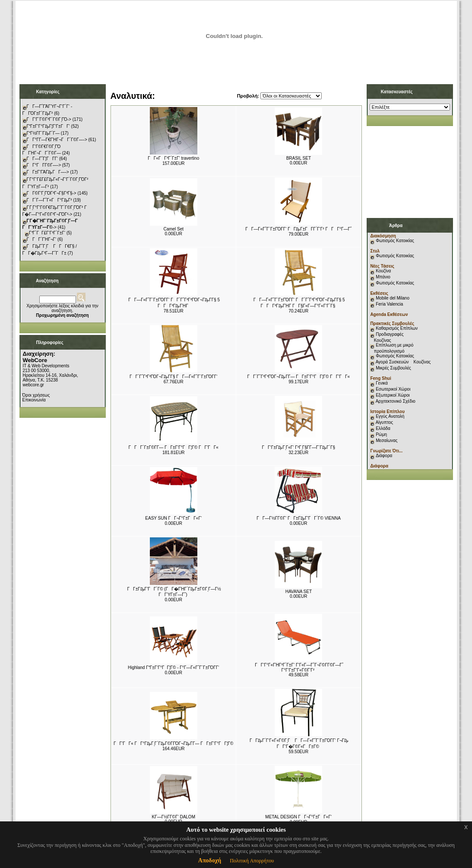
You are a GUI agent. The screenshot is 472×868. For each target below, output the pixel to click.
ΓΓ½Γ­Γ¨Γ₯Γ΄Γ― (43, 133)
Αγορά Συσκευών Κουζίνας (403, 362)
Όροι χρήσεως (36, 395)
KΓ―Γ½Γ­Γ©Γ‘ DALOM (174, 817)
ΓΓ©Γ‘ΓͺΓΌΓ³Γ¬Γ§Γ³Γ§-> (52, 193)
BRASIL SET (299, 158)
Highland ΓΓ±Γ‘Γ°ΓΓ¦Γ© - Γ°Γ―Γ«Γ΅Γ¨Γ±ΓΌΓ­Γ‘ (174, 668)
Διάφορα (384, 456)
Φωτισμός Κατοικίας (395, 241)
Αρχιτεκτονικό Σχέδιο (396, 401)
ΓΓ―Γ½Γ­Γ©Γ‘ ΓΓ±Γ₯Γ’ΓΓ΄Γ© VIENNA (298, 518)
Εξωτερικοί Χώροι (393, 395)
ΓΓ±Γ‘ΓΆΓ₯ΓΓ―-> (48, 172)
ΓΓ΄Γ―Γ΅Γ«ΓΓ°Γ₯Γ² (49, 200)
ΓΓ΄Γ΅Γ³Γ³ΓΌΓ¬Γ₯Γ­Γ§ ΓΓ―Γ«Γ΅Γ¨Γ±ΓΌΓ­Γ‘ (174, 377)
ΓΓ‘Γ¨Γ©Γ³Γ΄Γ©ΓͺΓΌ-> (49, 119)
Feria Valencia (389, 304)
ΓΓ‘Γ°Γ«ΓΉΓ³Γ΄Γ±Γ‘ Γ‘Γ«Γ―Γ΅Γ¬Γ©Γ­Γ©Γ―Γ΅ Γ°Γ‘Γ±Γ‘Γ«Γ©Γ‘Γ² (299, 668)
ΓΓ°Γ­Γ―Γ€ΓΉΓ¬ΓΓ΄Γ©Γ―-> (57, 140)
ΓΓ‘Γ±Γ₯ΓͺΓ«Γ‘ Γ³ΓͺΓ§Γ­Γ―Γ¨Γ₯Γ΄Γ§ (298, 447)
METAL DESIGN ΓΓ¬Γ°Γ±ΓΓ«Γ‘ (298, 817)
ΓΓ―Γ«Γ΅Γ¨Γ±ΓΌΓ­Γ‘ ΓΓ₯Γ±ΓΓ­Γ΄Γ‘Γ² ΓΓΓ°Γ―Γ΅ (298, 229)
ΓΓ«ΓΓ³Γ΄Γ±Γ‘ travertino (173, 158)
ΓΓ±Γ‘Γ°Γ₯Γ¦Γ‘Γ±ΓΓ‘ (48, 126)
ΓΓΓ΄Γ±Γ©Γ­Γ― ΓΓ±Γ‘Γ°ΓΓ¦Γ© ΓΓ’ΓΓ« (174, 447)
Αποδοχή (210, 860)
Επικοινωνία (34, 400)
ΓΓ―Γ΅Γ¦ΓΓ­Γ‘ (43, 159)
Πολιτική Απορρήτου (252, 861)
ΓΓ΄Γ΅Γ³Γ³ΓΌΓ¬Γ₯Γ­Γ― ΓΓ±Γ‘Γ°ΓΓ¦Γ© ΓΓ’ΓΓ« (298, 377)
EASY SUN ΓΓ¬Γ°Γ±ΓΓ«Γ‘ (173, 518)
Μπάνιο (383, 277)
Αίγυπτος (384, 422)
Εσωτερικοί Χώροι (393, 389)
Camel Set (173, 229)
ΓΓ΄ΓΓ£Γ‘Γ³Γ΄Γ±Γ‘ (47, 233)
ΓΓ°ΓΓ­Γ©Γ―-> (44, 165)
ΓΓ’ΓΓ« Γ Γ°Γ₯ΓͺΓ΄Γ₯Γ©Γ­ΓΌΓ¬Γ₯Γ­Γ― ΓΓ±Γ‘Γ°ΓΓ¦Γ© (173, 743)
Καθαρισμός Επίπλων (396, 328)
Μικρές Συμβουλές (393, 368)
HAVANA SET (299, 592)
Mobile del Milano (393, 298)
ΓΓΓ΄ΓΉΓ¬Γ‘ (42, 239)
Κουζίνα (383, 271)
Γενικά (382, 383)
